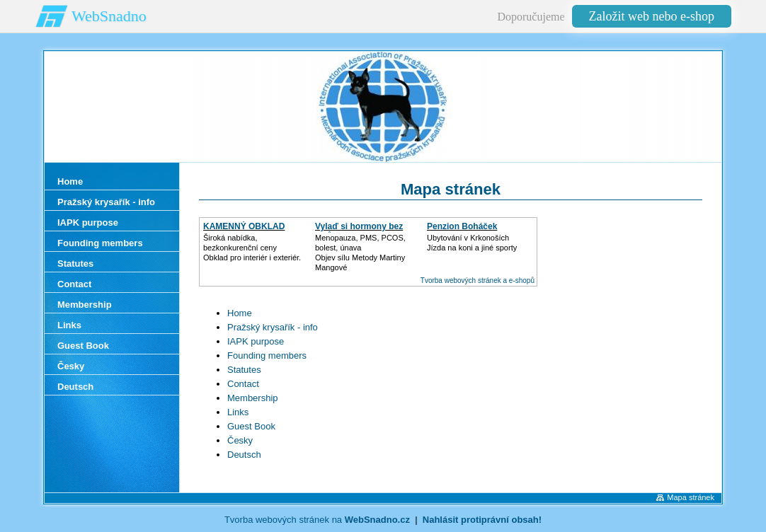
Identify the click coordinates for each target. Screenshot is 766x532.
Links (238, 412)
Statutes (244, 370)
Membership (253, 398)
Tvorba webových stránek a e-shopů (478, 281)
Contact (243, 384)
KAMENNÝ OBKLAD (244, 226)
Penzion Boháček (462, 226)
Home (240, 313)
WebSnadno (109, 16)
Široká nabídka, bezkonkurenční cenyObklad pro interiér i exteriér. (252, 248)
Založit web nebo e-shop (652, 16)
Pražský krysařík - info (273, 327)
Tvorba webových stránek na (317, 520)
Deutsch (244, 455)
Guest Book (251, 426)
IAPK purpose (256, 341)
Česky (240, 440)
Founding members (267, 355)
